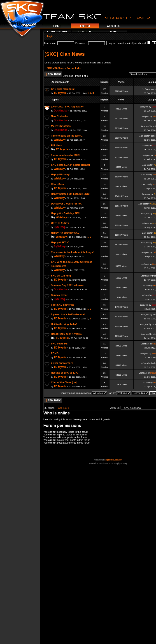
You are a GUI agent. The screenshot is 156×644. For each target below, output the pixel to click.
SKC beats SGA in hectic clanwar (71, 165)
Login (50, 36)
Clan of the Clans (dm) (64, 382)
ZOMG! (55, 353)
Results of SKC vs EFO (65, 373)
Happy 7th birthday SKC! (66, 233)
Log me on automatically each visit (129, 43)
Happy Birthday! (61, 174)
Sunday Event (59, 295)
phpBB (100, 463)
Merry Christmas (61, 126)
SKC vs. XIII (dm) (61, 276)
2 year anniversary (62, 363)
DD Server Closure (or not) (67, 204)
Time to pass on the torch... (67, 136)
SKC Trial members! (63, 89)
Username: (50, 43)
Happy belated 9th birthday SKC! (70, 194)
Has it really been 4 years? (67, 334)
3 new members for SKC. (66, 155)
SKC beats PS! (60, 344)
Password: (81, 43)
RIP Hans (56, 145)
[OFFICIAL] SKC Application (68, 107)
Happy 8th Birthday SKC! (66, 213)
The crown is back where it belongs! (72, 252)
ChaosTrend (58, 184)
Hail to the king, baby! (64, 324)
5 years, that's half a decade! (68, 314)
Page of (63, 408)
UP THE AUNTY (60, 223)
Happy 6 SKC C (60, 242)
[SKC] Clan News (65, 54)
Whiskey (59, 140)
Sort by (119, 393)
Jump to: (115, 408)
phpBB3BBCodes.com (114, 460)
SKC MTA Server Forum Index (64, 68)
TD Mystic (60, 93)
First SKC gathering (63, 305)
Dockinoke (61, 111)
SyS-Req (59, 227)
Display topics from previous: (83, 393)
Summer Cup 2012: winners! (68, 285)
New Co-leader (60, 116)
